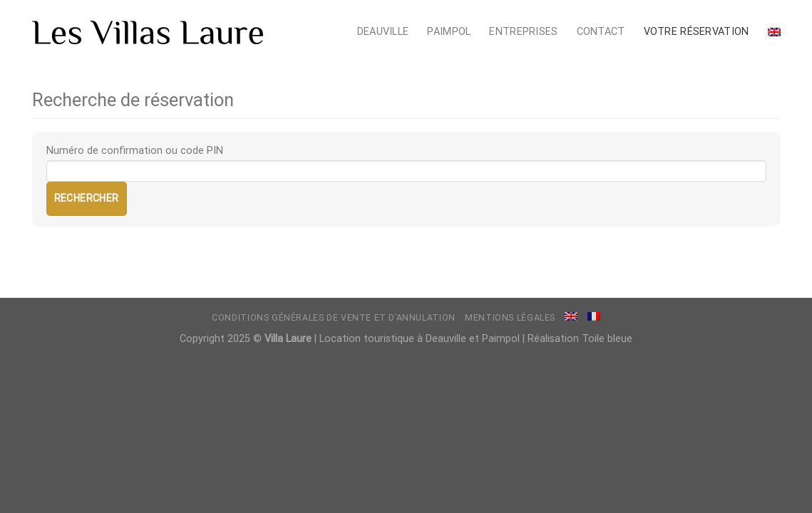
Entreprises (523, 32)
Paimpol (449, 32)
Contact (601, 32)
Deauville (383, 32)
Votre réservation (697, 32)
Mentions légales (510, 318)
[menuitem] (774, 32)
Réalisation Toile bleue (580, 339)
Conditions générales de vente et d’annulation (334, 318)
